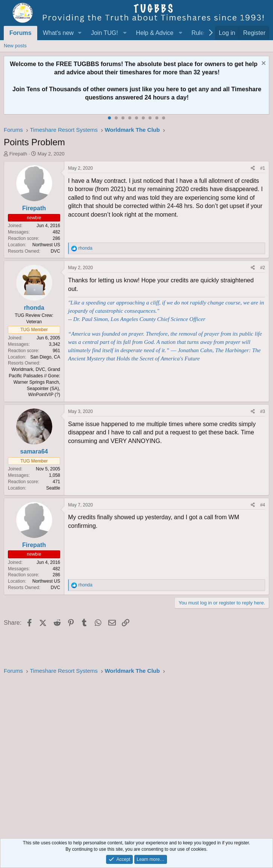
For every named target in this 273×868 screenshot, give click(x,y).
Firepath (18, 154)
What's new (58, 33)
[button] (80, 33)
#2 (263, 268)
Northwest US (46, 245)
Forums (20, 33)
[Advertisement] (136, 754)
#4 (263, 505)
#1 (263, 168)
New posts (15, 46)
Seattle (53, 488)
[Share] (253, 168)
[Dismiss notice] (263, 64)
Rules (199, 33)
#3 (263, 411)
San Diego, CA (45, 357)
